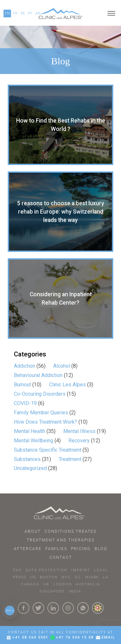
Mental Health (30, 431)
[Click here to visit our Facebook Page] (24, 608)
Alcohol (62, 366)
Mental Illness (79, 431)
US (33, 577)
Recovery (79, 441)
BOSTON (49, 577)
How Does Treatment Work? (45, 422)
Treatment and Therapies (61, 540)
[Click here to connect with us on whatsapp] (83, 608)
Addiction (25, 366)
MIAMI (92, 577)
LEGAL (101, 570)
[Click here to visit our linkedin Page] (53, 608)
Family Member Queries (41, 413)
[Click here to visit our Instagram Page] (68, 608)
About (33, 531)
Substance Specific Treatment (48, 450)
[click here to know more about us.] (98, 608)
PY (30, 13)
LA (106, 577)
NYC (66, 577)
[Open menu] (111, 14)
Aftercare (28, 549)
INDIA (75, 591)
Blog (101, 549)
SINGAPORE (52, 591)
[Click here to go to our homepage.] (60, 14)
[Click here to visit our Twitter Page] (38, 608)
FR (15, 13)
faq (17, 570)
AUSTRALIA (88, 584)
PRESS (20, 577)
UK (46, 584)
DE (23, 13)
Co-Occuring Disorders (40, 394)
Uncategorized (30, 468)
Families (56, 549)
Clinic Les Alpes (67, 385)
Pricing (81, 549)
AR (38, 13)
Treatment (70, 459)
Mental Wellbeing (34, 441)
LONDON (63, 584)
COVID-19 (25, 403)
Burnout (22, 385)
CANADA (30, 584)
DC (78, 577)
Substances (27, 459)
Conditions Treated (71, 531)
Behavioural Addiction (38, 375)
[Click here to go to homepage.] (60, 513)
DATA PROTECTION (46, 570)
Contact (61, 557)
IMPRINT (81, 570)
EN (7, 13)
